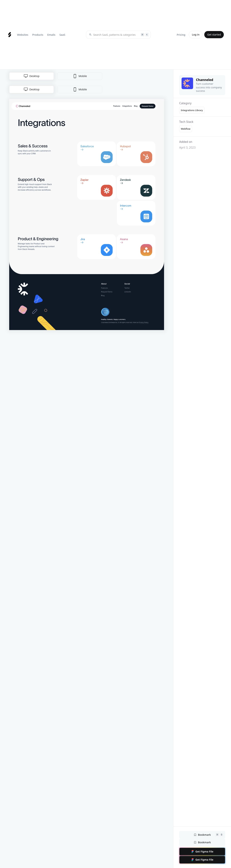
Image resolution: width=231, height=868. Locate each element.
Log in (196, 35)
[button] (23, 35)
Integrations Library (192, 110)
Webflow (186, 129)
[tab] (31, 89)
